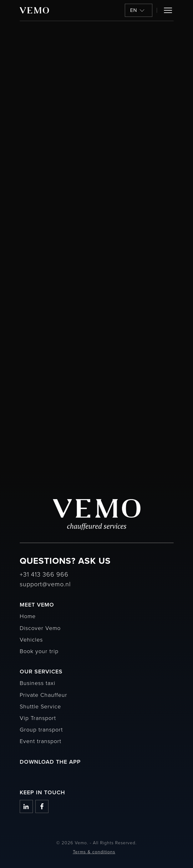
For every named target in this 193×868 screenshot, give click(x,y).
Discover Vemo (40, 628)
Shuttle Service (40, 706)
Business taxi (38, 683)
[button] (139, 10)
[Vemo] (34, 10)
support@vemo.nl (45, 584)
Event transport (41, 741)
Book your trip (39, 651)
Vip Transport (38, 718)
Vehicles (31, 639)
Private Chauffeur (43, 695)
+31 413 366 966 (44, 574)
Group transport (41, 729)
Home (28, 616)
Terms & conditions (94, 852)
